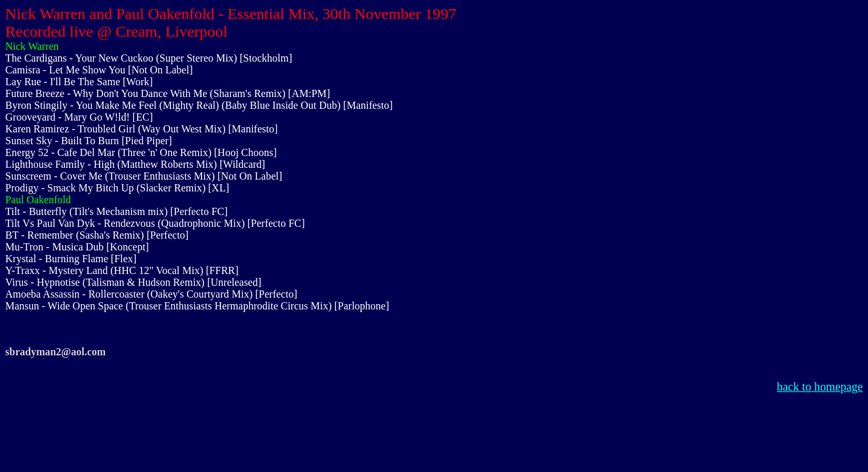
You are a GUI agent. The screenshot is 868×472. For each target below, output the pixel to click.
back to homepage (820, 387)
